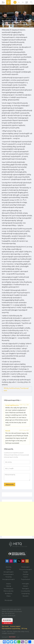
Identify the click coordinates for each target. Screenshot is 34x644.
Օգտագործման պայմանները (11, 628)
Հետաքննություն (8, 572)
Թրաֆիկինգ (8, 593)
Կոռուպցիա (25, 584)
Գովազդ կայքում (15, 626)
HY (15, 2)
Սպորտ (25, 577)
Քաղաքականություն (9, 579)
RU (19, 2)
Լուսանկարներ (25, 591)
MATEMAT (12, 637)
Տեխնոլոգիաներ (8, 591)
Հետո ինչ (9, 567)
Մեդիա (9, 596)
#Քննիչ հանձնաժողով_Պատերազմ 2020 (16, 389)
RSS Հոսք (24, 628)
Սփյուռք (9, 586)
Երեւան (25, 586)
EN (23, 2)
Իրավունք (9, 577)
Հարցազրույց (25, 593)
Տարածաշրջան (8, 588)
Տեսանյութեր (8, 600)
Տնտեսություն (25, 567)
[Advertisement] (17, 519)
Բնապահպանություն (25, 569)
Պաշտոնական (25, 579)
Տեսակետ (26, 596)
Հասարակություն (8, 574)
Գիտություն (25, 588)
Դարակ (8, 569)
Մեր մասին (5, 626)
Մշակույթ (26, 574)
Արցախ (8, 584)
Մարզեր (25, 572)
